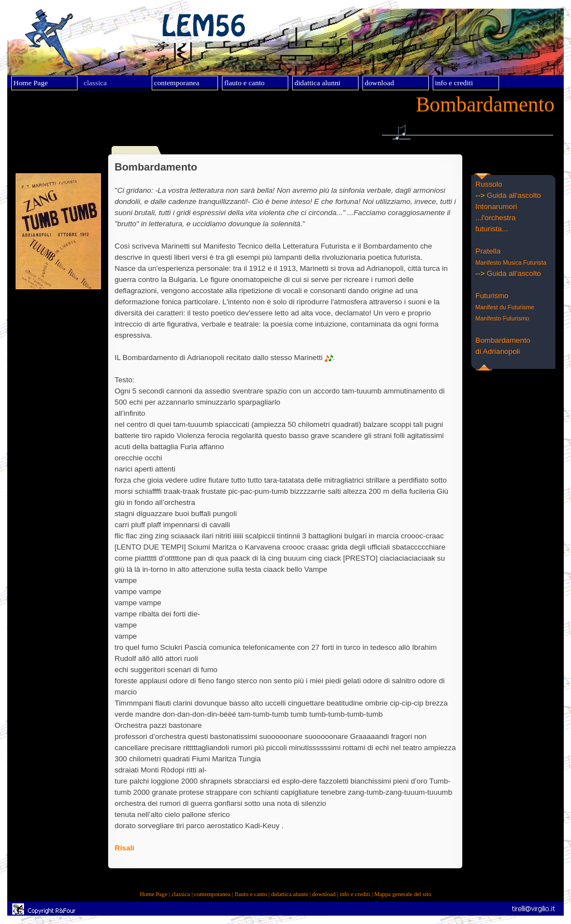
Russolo (489, 184)
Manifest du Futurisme (505, 307)
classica (181, 894)
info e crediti (355, 894)
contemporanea (212, 894)
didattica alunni (289, 894)
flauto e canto (251, 894)
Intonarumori (497, 206)
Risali (125, 848)
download (324, 894)
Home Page (154, 894)
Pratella (488, 251)
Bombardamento (503, 340)
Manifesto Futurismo (503, 318)
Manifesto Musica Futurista (511, 262)
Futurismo (492, 296)
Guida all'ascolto (514, 195)
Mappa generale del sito (403, 894)
